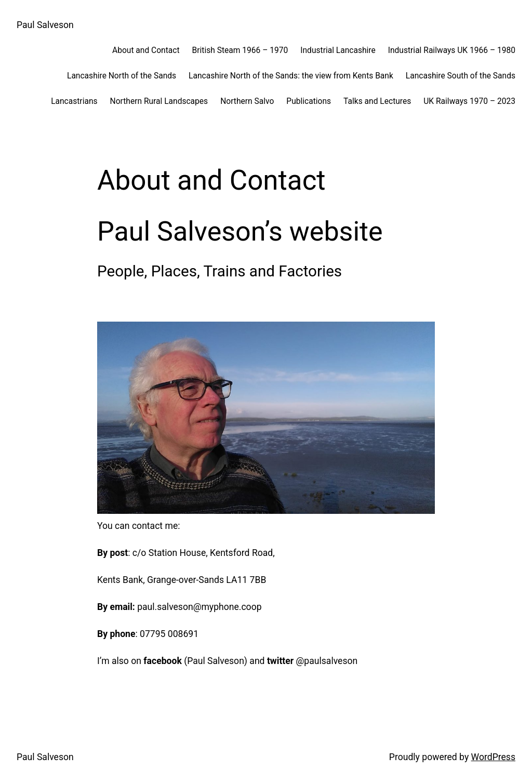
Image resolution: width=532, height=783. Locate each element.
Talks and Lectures (377, 101)
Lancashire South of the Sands (461, 76)
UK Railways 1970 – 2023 (469, 101)
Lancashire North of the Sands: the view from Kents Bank (291, 76)
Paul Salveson (45, 25)
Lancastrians (74, 101)
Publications (309, 101)
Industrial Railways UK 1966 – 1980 (452, 50)
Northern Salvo (247, 101)
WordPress (493, 757)
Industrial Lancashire (338, 50)
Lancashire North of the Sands (122, 76)
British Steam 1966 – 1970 (240, 50)
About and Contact (146, 50)
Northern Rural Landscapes (159, 101)
